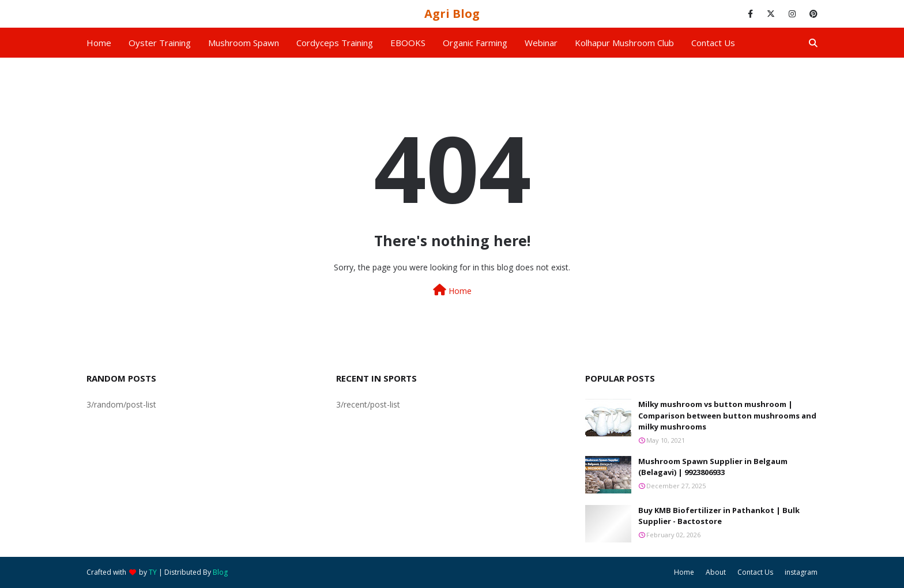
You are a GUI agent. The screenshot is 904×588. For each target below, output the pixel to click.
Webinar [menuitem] (541, 43)
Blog (220, 572)
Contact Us (755, 572)
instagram (801, 572)
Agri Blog (452, 14)
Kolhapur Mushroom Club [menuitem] (624, 43)
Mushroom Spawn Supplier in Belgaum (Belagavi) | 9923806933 (713, 467)
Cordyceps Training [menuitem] (335, 43)
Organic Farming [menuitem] (475, 43)
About (716, 572)
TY (153, 572)
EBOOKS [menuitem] (408, 43)
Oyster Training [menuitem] (160, 43)
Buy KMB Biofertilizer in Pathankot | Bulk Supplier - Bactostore (719, 516)
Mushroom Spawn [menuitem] (244, 43)
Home (452, 290)
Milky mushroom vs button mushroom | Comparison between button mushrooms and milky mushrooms (727, 415)
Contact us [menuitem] (713, 43)
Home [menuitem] (99, 43)
